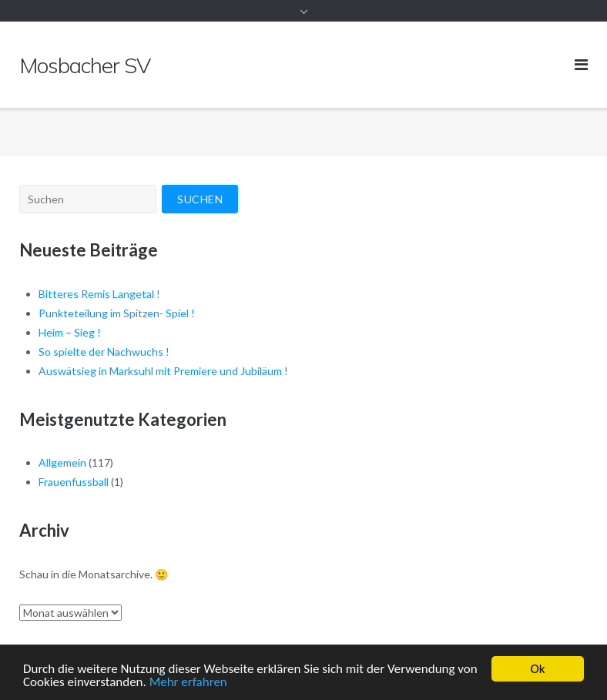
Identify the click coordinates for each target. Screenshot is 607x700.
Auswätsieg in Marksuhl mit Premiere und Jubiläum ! (163, 371)
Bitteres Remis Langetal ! (99, 294)
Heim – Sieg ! (70, 332)
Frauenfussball (74, 482)
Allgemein (62, 462)
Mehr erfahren (188, 683)
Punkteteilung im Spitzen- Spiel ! (117, 313)
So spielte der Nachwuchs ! (104, 352)
